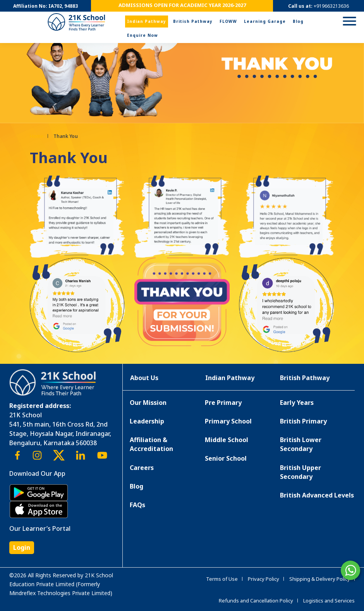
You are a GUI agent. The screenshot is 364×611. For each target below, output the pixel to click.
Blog (298, 21)
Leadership (147, 421)
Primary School (228, 421)
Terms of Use (222, 579)
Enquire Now (143, 35)
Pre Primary (223, 403)
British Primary (303, 421)
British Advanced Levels (317, 495)
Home (37, 136)
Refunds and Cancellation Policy (256, 601)
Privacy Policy (264, 579)
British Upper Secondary (300, 472)
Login (22, 547)
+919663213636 (331, 6)
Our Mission (148, 403)
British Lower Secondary (301, 444)
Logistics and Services (329, 601)
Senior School (226, 458)
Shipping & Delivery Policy (320, 579)
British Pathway (193, 21)
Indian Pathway (147, 21)
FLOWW (228, 21)
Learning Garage (265, 21)
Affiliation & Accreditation (151, 444)
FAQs (137, 505)
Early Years (297, 403)
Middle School (227, 440)
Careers (142, 468)
